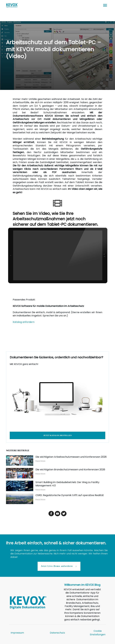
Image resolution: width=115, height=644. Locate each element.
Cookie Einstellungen (98, 633)
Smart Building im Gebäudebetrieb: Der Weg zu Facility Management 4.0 (67, 484)
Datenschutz (57, 633)
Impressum (17, 633)
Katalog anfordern (24, 322)
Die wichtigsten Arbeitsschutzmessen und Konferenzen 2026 (71, 457)
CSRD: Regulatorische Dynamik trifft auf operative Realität (70, 495)
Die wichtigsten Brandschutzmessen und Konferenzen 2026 (70, 470)
